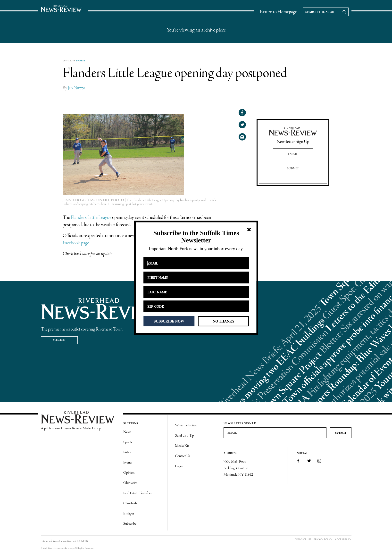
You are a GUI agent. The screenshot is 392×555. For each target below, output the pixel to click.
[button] (196, 237)
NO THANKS (223, 321)
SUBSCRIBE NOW (169, 321)
